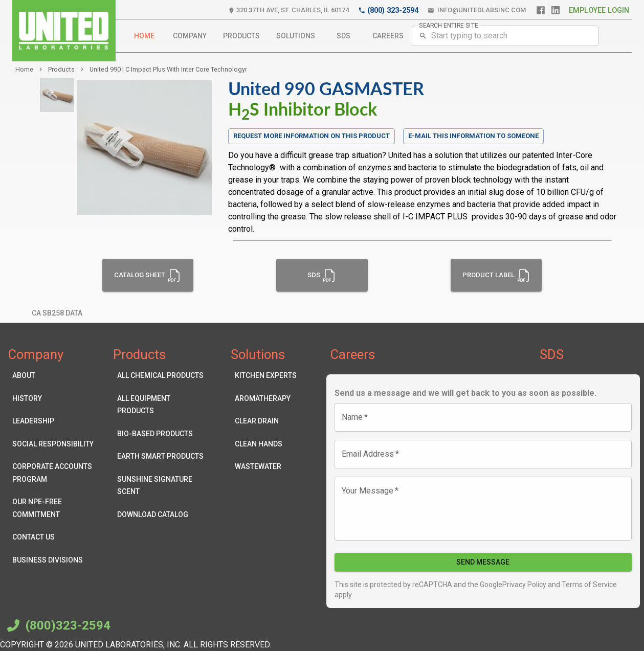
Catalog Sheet (148, 275)
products (61, 69)
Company (190, 36)
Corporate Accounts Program (57, 473)
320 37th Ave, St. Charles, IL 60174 (288, 10)
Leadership (57, 421)
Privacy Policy (524, 585)
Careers (388, 36)
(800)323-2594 (57, 625)
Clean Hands (266, 444)
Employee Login (599, 10)
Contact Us (57, 537)
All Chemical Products (161, 376)
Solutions (296, 36)
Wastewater (266, 467)
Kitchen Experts (266, 376)
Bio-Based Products (161, 434)
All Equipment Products (161, 405)
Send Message (483, 562)
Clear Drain (266, 421)
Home (144, 36)
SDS (344, 36)
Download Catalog (161, 515)
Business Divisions (57, 560)
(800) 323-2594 (388, 10)
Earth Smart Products (161, 456)
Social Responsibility (57, 444)
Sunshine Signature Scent (161, 486)
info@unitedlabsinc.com (477, 10)
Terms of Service (589, 585)
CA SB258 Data (57, 313)
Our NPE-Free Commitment (57, 508)
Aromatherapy (266, 399)
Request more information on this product (312, 136)
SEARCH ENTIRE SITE (449, 25)
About (57, 376)
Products (241, 36)
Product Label (496, 275)
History (57, 399)
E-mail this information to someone (473, 136)
